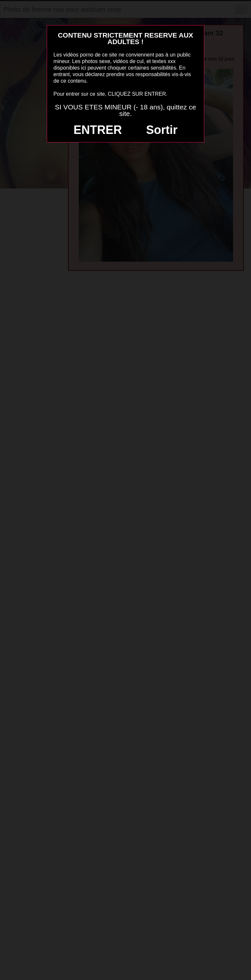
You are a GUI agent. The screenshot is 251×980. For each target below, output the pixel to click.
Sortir (162, 130)
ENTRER (98, 130)
